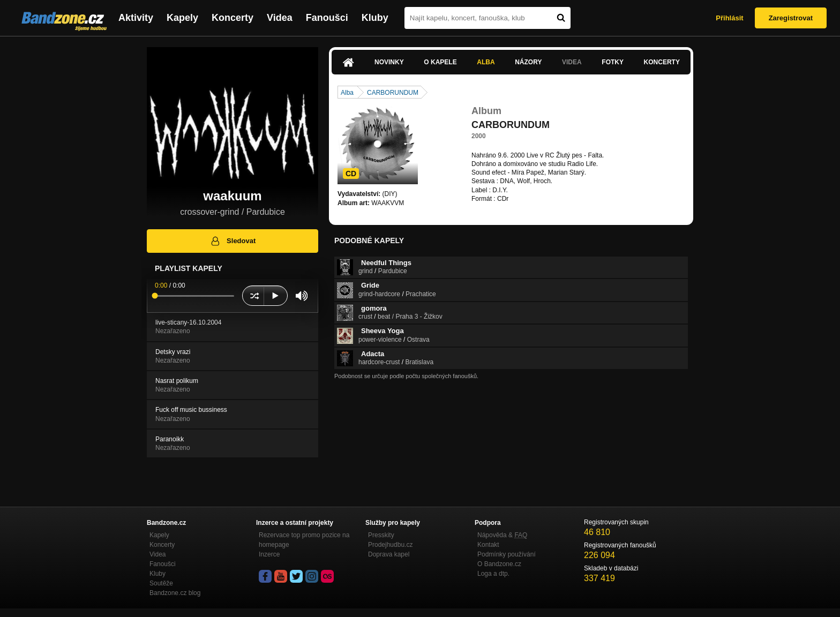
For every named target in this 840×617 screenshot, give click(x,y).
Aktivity (136, 18)
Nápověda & (502, 535)
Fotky (613, 62)
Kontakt (488, 545)
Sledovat (233, 241)
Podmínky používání (507, 554)
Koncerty (232, 18)
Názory (528, 62)
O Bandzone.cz (499, 564)
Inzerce (269, 554)
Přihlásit (729, 18)
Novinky (389, 62)
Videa (280, 18)
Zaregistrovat (791, 18)
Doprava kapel (389, 554)
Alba (486, 62)
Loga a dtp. (493, 574)
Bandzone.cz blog (175, 593)
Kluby (375, 18)
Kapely (182, 18)
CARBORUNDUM (393, 93)
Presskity (381, 535)
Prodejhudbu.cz (390, 545)
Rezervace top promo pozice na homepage (304, 540)
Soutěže (161, 583)
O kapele (440, 62)
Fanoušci (327, 18)
